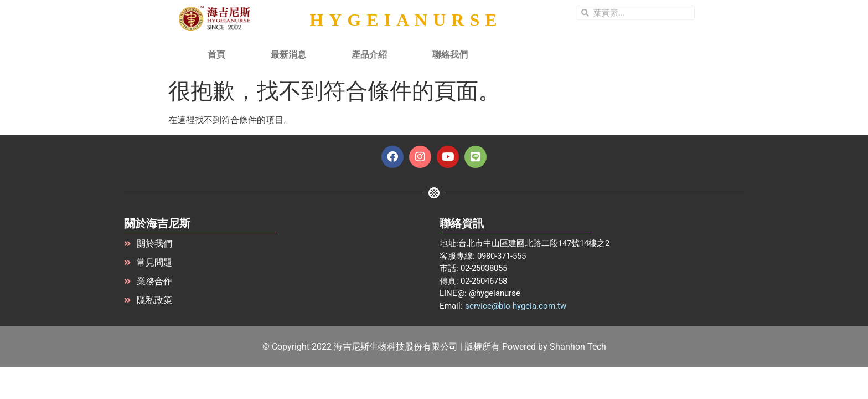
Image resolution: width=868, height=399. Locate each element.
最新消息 (288, 55)
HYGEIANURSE (406, 20)
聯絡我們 (450, 55)
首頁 (216, 55)
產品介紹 (369, 55)
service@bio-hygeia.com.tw (516, 306)
